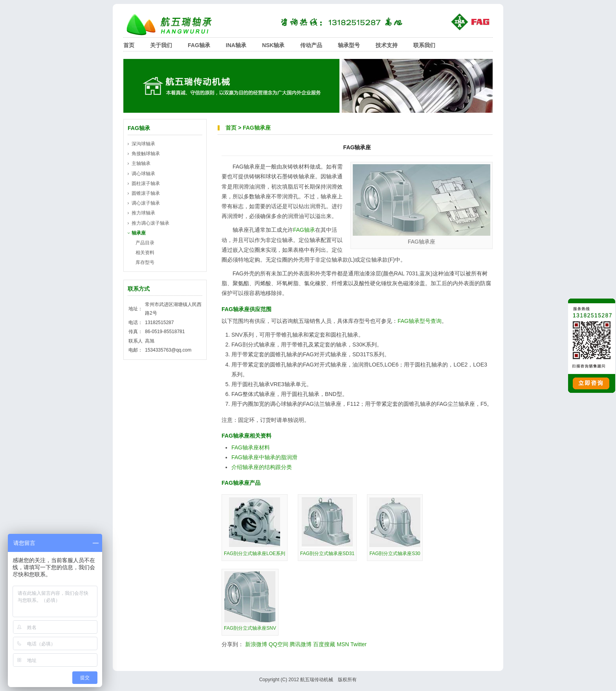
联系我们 (424, 45)
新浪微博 (256, 644)
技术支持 (387, 45)
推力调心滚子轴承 (150, 223)
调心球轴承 (143, 174)
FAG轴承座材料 (251, 447)
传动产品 (311, 45)
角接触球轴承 (146, 154)
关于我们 (161, 45)
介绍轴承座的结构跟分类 (262, 467)
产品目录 (145, 243)
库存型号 (145, 262)
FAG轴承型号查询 (420, 321)
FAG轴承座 (257, 128)
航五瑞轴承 (174, 25)
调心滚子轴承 (146, 203)
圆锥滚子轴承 (146, 193)
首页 (129, 45)
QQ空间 (279, 644)
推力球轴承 (143, 213)
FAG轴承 (199, 45)
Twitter (358, 644)
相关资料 (145, 253)
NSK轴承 (273, 45)
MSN (343, 644)
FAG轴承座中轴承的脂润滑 (264, 457)
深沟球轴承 (143, 144)
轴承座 (139, 233)
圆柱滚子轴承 (146, 183)
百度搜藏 (324, 644)
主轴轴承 (141, 163)
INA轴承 (236, 45)
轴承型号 (349, 45)
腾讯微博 (301, 644)
